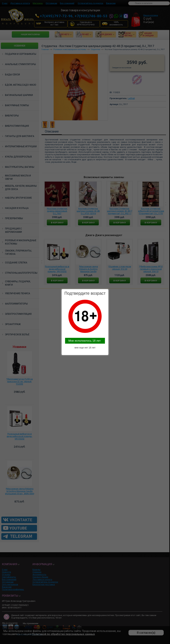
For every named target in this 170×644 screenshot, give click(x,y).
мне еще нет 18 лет (85, 348)
